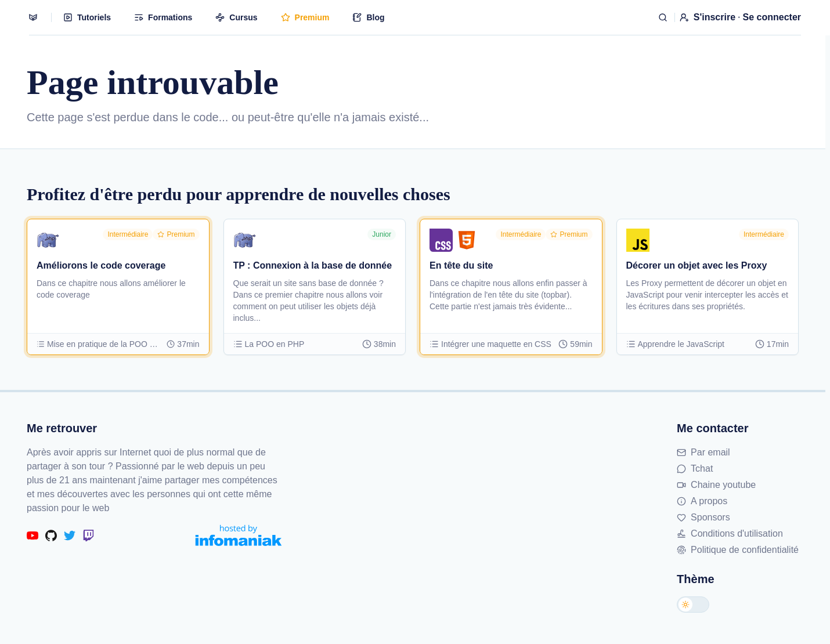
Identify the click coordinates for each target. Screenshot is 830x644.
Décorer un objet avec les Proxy (697, 265)
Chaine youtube (716, 485)
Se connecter (772, 17)
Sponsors (703, 517)
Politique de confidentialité (738, 550)
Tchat (695, 468)
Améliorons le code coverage (101, 265)
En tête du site (461, 265)
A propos (702, 501)
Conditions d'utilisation (730, 533)
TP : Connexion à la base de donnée (313, 265)
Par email (703, 452)
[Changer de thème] (693, 605)
